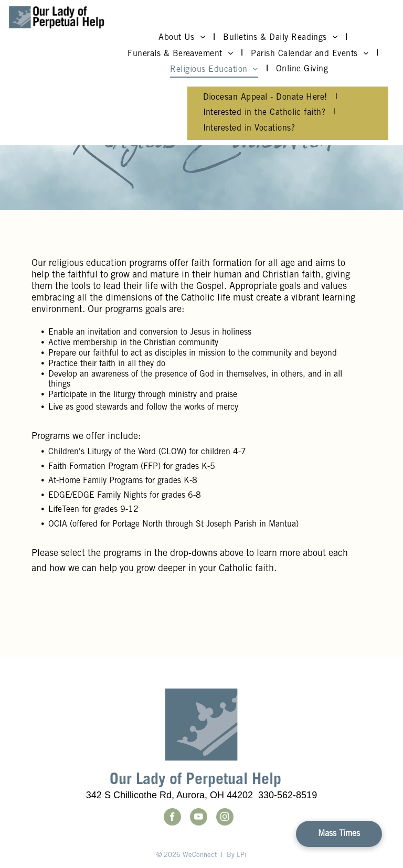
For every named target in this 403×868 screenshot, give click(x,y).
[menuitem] (183, 38)
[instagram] (225, 818)
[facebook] (172, 818)
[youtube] (199, 818)
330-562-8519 (288, 795)
